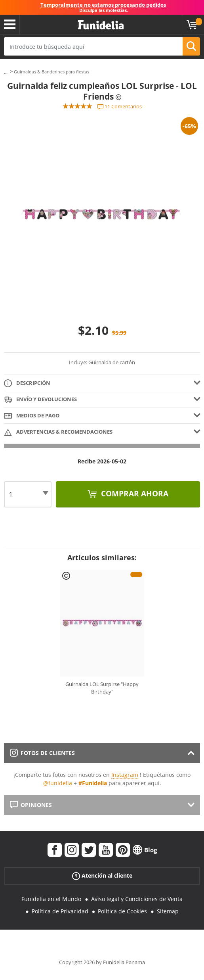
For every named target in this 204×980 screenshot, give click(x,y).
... (6, 72)
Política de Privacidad (60, 911)
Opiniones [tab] (31, 805)
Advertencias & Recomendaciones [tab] (58, 432)
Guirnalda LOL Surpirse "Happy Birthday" (102, 688)
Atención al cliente (102, 876)
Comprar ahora (134, 494)
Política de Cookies (122, 911)
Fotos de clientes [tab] (42, 753)
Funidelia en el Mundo (51, 899)
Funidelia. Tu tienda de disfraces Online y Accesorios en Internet (101, 25)
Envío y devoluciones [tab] (40, 400)
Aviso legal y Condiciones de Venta (137, 899)
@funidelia (58, 783)
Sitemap (168, 911)
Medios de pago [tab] (32, 416)
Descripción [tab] (27, 383)
